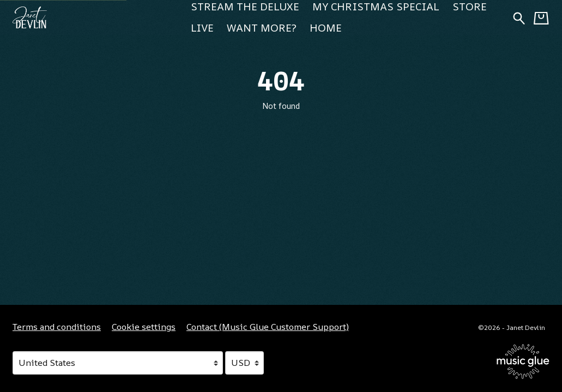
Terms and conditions (57, 327)
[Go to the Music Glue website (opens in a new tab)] (523, 362)
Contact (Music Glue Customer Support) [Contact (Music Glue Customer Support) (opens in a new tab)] (268, 327)
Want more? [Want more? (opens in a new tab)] (262, 28)
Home (326, 28)
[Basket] (541, 18)
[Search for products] (519, 17)
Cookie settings (144, 327)
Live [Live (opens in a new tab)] (202, 28)
